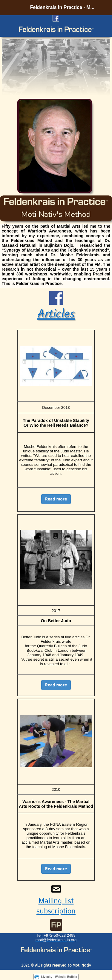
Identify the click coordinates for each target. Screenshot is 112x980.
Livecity (47, 977)
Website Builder (66, 977)
